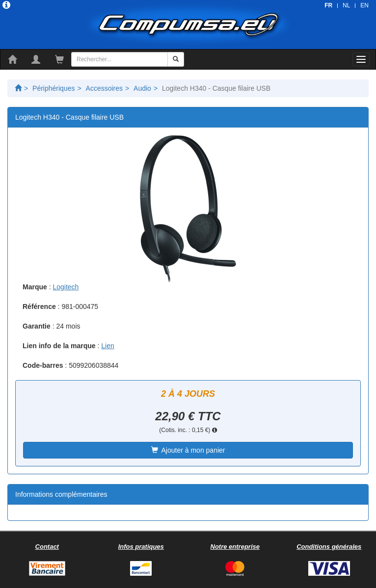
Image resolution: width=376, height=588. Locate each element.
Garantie (37, 326)
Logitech (66, 287)
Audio (142, 88)
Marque (35, 287)
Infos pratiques (141, 547)
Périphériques (54, 88)
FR (328, 5)
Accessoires (104, 88)
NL (346, 5)
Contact (47, 547)
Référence (39, 307)
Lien (107, 346)
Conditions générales (329, 547)
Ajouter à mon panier (188, 450)
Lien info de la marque (59, 346)
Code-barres (43, 365)
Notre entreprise (235, 547)
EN (364, 5)
